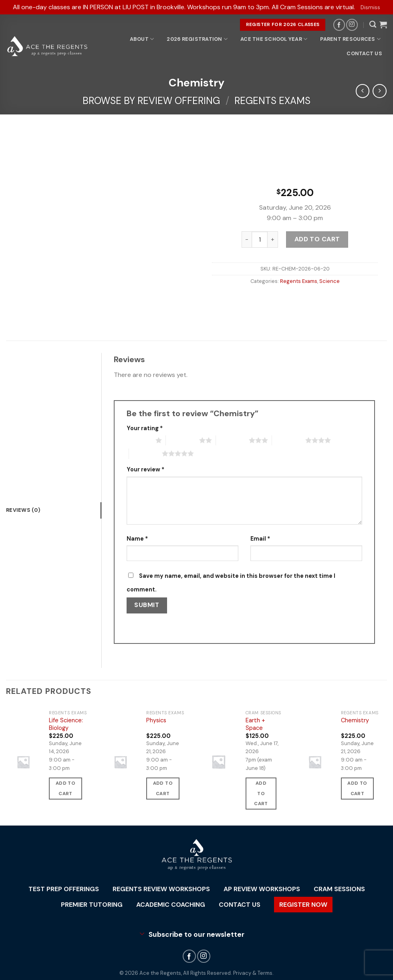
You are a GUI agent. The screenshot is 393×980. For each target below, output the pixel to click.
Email (260, 539)
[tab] (54, 510)
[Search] (373, 25)
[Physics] (121, 762)
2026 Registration (197, 39)
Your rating (145, 428)
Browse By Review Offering (151, 101)
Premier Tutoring (92, 905)
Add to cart (317, 239)
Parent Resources (350, 39)
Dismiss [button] (370, 7)
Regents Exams (272, 101)
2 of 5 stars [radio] (182, 440)
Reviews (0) (23, 510)
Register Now (303, 905)
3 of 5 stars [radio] (233, 440)
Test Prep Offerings (64, 889)
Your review (145, 469)
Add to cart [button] (65, 788)
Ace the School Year (274, 39)
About (142, 39)
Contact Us (364, 53)
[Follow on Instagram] (352, 25)
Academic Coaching (171, 905)
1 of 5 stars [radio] (139, 440)
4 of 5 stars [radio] (289, 440)
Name (137, 539)
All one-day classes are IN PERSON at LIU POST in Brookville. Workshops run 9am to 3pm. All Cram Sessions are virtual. (184, 7)
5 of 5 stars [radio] (146, 453)
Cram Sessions (339, 889)
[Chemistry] (315, 762)
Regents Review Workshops (161, 889)
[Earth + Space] (219, 762)
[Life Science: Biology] (23, 762)
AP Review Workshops (262, 889)
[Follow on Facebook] (339, 25)
